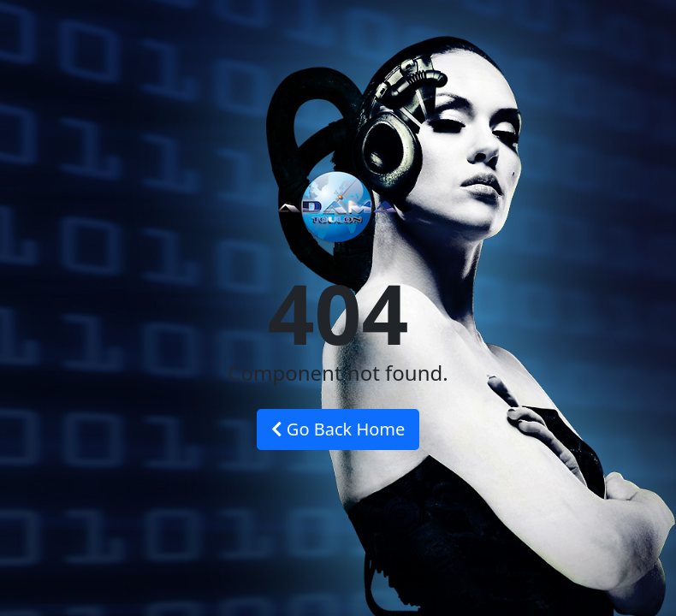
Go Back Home (338, 429)
